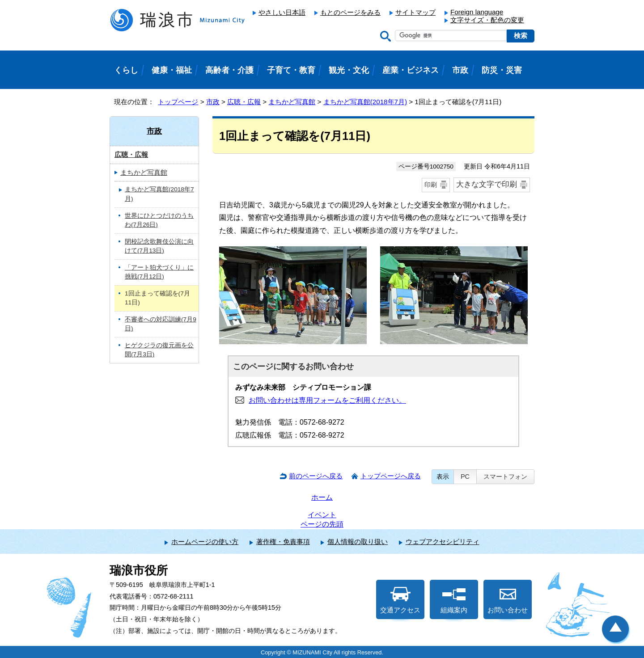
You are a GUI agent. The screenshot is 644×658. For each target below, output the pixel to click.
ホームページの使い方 (205, 542)
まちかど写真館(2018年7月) (365, 102)
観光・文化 (349, 70)
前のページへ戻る (316, 476)
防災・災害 (502, 70)
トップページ (178, 102)
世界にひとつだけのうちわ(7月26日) (159, 220)
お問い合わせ (508, 600)
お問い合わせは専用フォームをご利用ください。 (327, 400)
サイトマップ (415, 12)
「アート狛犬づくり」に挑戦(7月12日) (159, 272)
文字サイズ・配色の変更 (487, 20)
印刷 (431, 185)
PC (465, 477)
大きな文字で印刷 (487, 184)
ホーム (322, 497)
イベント (322, 515)
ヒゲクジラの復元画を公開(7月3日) (159, 350)
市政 (213, 102)
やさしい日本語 (282, 12)
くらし (126, 70)
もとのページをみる (350, 12)
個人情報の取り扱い (358, 542)
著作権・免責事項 (283, 542)
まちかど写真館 (292, 102)
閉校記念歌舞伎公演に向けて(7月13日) (159, 246)
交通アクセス (400, 600)
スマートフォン (505, 477)
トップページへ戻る (391, 476)
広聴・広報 (244, 102)
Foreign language (477, 12)
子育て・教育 (291, 70)
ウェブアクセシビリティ (443, 542)
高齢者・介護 (229, 70)
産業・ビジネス (411, 70)
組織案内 (454, 600)
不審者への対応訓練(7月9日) (161, 324)
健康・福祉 (172, 70)
